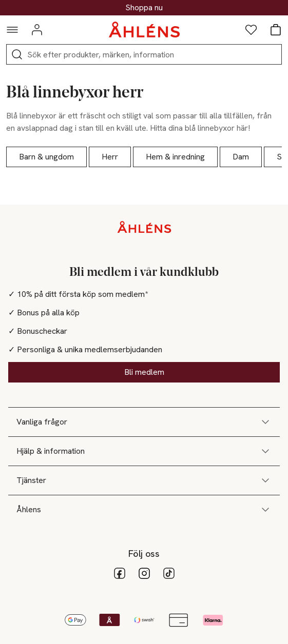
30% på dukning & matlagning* (144, 8)
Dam (241, 157)
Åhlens (144, 510)
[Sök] (17, 54)
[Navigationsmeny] (12, 30)
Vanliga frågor (144, 422)
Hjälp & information (144, 451)
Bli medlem (144, 372)
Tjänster (144, 480)
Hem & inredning (175, 157)
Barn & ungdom (46, 157)
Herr (110, 157)
